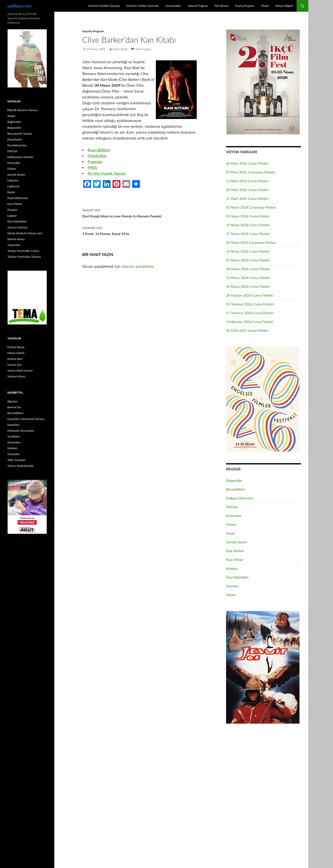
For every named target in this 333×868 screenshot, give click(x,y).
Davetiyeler (15, 139)
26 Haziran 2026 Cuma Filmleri (249, 295)
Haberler (13, 180)
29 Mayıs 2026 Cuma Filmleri (248, 286)
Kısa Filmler (235, 560)
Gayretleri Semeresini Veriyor (26, 419)
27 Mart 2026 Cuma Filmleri (247, 198)
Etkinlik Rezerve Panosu (23, 110)
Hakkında (13, 186)
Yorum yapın (143, 49)
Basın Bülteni (99, 150)
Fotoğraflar (97, 155)
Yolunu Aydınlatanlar (20, 466)
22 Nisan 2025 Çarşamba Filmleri (251, 242)
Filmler (265, 6)
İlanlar (11, 192)
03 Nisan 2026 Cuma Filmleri (248, 216)
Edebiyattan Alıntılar (20, 157)
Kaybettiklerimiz (18, 198)
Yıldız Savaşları (17, 460)
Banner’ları (14, 407)
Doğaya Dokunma (240, 498)
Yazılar (231, 595)
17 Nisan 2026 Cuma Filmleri (248, 234)
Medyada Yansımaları (21, 431)
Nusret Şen (14, 365)
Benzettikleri (235, 489)
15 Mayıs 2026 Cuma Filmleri (248, 278)
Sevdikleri (14, 436)
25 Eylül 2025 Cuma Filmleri (247, 330)
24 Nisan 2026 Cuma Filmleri (248, 251)
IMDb (92, 167)
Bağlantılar (14, 122)
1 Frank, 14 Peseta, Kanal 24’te (140, 230)
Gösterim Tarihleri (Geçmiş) (104, 6)
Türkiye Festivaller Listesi (23, 251)
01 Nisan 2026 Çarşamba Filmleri (251, 207)
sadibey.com (19, 6)
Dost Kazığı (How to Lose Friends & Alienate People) (140, 213)
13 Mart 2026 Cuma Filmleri (247, 181)
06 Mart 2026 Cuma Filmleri (247, 163)
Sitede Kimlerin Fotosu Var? (25, 233)
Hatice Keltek (16, 353)
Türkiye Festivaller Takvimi (24, 257)
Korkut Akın (15, 359)
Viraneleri (14, 454)
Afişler (11, 116)
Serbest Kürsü (16, 376)
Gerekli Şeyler (236, 542)
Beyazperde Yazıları (20, 134)
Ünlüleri (12, 448)
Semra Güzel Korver (20, 370)
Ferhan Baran (16, 347)
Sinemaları (14, 442)
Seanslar (232, 586)
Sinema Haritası (17, 227)
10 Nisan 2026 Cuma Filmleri (248, 225)
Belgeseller (234, 480)
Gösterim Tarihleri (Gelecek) (143, 6)
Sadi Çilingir (120, 49)
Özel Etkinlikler (237, 577)
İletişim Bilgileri (284, 6)
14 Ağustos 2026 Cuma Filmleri (250, 322)
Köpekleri (13, 425)
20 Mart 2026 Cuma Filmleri (247, 190)
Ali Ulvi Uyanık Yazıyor (107, 173)
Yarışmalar (14, 245)
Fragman (95, 161)
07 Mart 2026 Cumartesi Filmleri (251, 172)
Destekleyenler (17, 145)
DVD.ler (232, 507)
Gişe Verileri (235, 551)
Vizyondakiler (173, 6)
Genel (230, 533)
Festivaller (234, 516)
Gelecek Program (198, 6)
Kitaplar (232, 568)
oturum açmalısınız (138, 266)
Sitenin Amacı (16, 239)
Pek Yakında (221, 6)
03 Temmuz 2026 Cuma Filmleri (250, 304)
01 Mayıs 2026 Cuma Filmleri (248, 260)
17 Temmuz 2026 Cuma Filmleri (250, 313)
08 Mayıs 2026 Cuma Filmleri (248, 269)
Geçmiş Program (245, 6)
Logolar (12, 216)
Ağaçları (12, 401)
